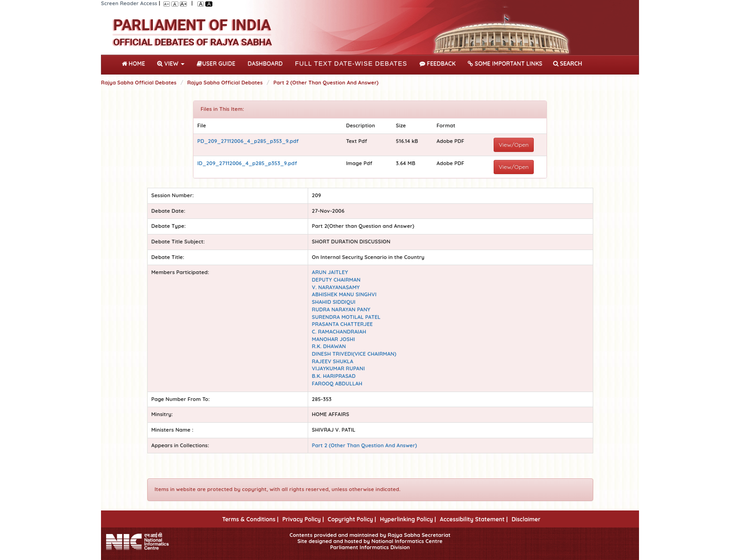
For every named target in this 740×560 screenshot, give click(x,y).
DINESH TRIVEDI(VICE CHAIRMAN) (354, 354)
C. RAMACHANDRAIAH (339, 332)
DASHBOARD (265, 63)
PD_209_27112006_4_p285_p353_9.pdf (248, 141)
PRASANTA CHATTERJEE (342, 324)
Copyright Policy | (352, 519)
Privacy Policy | (303, 519)
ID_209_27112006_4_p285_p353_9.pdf (247, 163)
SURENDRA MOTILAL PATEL (346, 317)
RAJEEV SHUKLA (333, 361)
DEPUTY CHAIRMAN (336, 280)
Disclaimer (526, 519)
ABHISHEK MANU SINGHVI (344, 294)
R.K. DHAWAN (329, 346)
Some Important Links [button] (505, 63)
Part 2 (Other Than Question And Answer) (326, 83)
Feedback (437, 63)
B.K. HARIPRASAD (334, 376)
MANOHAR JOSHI (333, 339)
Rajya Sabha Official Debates (139, 83)
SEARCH (568, 63)
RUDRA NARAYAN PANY (341, 309)
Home (135, 63)
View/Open (514, 145)
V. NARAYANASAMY (336, 287)
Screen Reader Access (129, 3)
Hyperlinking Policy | (408, 519)
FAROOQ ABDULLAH (337, 384)
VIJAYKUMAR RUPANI (338, 368)
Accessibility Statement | (474, 519)
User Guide (216, 63)
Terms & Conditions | (250, 519)
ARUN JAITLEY (330, 272)
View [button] (171, 63)
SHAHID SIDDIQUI (334, 302)
